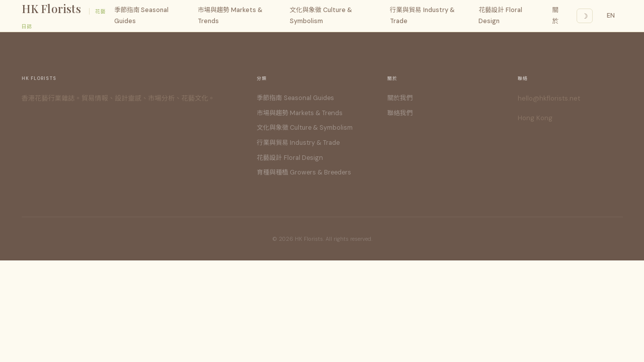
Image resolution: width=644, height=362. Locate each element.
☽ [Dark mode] (585, 16)
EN (611, 16)
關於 (556, 15)
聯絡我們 (400, 113)
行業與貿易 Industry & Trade (422, 15)
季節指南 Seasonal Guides (141, 15)
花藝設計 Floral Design (500, 15)
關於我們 (400, 98)
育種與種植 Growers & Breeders (304, 172)
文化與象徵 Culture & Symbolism (321, 15)
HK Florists (51, 9)
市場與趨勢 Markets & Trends (230, 15)
